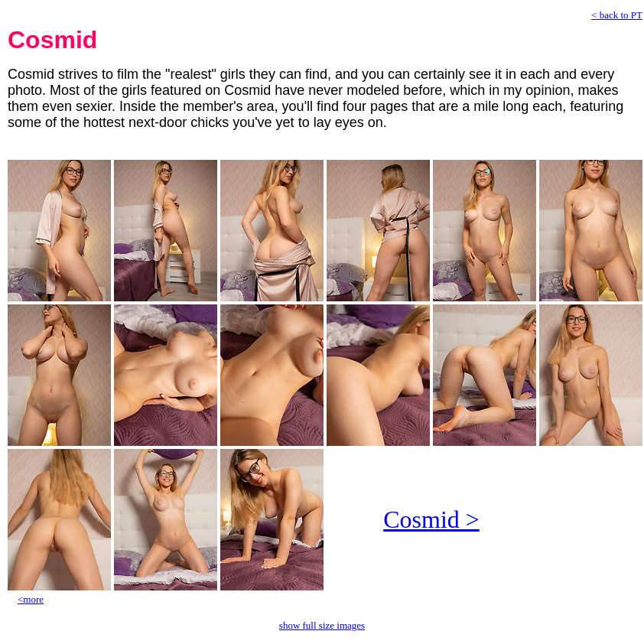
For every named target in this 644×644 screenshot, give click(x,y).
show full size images (322, 625)
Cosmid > (431, 519)
